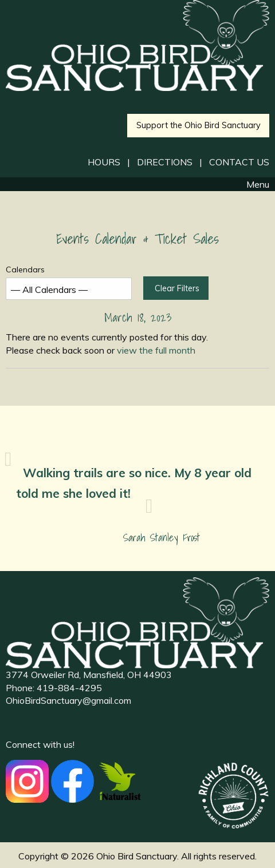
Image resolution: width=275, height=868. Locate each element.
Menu (252, 184)
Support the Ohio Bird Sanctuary (199, 125)
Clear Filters (177, 288)
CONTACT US (239, 162)
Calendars (69, 282)
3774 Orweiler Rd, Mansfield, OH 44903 (89, 675)
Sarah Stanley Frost (162, 538)
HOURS (104, 162)
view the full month (156, 350)
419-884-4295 (69, 688)
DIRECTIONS (165, 162)
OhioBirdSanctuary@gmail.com (68, 700)
